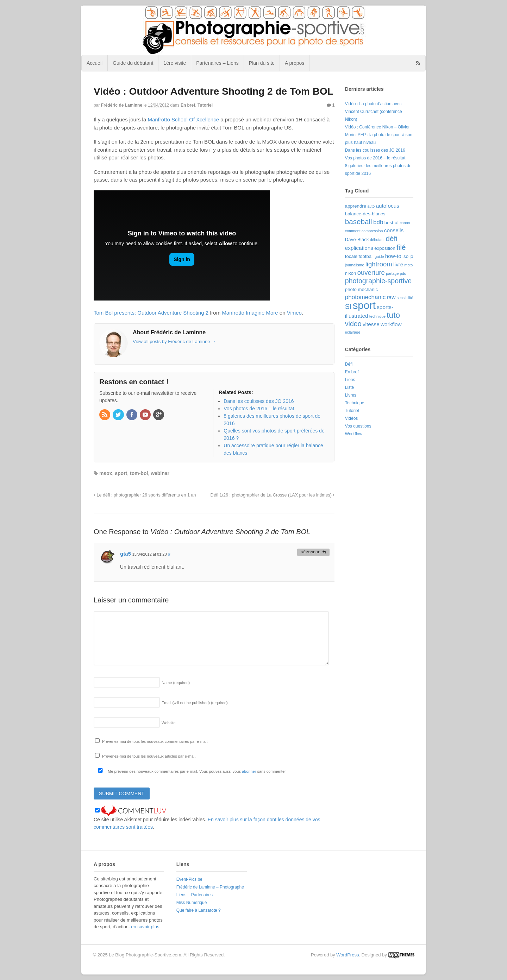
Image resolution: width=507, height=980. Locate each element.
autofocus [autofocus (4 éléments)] (387, 206)
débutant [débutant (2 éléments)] (377, 240)
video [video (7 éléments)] (353, 324)
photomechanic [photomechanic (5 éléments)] (365, 297)
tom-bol (139, 473)
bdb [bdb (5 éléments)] (378, 222)
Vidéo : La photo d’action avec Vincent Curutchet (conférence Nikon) (374, 112)
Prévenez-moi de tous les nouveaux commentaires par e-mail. (155, 741)
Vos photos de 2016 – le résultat (375, 158)
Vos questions (358, 426)
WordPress (348, 955)
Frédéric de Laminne (122, 105)
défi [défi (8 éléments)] (392, 238)
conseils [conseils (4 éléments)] (394, 230)
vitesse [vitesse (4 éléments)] (371, 324)
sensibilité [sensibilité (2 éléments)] (405, 298)
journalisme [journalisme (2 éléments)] (355, 265)
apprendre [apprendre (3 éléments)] (356, 206)
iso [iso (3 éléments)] (405, 256)
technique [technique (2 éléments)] (377, 316)
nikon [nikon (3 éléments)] (351, 273)
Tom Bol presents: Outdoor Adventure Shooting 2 (151, 313)
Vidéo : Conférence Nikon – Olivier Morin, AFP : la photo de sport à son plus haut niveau (379, 135)
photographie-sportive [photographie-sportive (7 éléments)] (378, 281)
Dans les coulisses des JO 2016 (375, 150)
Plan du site (262, 63)
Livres (351, 395)
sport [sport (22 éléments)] (364, 305)
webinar (160, 473)
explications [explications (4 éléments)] (359, 248)
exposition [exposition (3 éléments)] (385, 248)
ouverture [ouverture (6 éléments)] (371, 273)
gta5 (126, 554)
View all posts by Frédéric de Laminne (174, 342)
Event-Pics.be (189, 879)
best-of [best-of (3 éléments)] (392, 223)
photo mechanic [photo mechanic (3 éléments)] (361, 289)
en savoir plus (145, 927)
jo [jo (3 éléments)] (411, 256)
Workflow (354, 434)
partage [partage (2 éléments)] (392, 273)
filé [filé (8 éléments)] (401, 247)
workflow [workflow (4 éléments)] (391, 324)
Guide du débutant (133, 63)
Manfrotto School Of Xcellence (183, 119)
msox (106, 473)
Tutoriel (205, 105)
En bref (188, 105)
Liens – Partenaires (195, 895)
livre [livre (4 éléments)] (398, 264)
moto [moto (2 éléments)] (409, 265)
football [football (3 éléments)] (366, 256)
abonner (249, 771)
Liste (349, 387)
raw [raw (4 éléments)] (391, 297)
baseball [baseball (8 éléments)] (359, 222)
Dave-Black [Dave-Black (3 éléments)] (357, 239)
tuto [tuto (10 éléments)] (393, 315)
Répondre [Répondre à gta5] (311, 552)
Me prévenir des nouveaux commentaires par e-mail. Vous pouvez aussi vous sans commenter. (191, 771)
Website (169, 723)
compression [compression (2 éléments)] (372, 231)
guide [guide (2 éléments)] (379, 257)
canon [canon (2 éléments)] (405, 223)
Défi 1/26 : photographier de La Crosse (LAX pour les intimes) (273, 495)
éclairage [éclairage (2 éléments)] (353, 332)
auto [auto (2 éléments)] (371, 206)
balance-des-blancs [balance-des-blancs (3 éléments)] (365, 214)
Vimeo (294, 313)
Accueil (95, 63)
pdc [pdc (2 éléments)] (403, 273)
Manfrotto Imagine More (250, 313)
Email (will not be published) (195, 703)
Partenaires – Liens (217, 63)
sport (121, 473)
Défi (349, 364)
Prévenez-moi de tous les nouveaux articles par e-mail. (149, 756)
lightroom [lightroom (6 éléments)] (379, 264)
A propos (295, 63)
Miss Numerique (192, 903)
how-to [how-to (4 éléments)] (393, 256)
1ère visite (175, 63)
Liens (350, 380)
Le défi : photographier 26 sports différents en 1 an (145, 495)
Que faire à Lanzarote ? (199, 910)
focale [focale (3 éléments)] (351, 256)
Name (176, 683)
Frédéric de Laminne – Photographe (210, 887)
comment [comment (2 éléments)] (353, 231)
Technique (355, 403)
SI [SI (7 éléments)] (348, 306)
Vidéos (351, 418)
